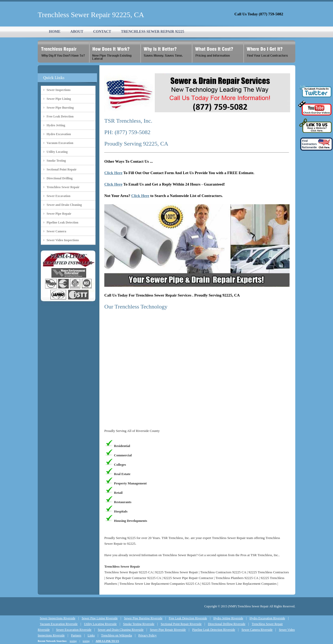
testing (73, 641)
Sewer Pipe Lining (59, 99)
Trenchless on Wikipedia (117, 635)
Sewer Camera (56, 231)
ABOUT (77, 32)
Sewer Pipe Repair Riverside (168, 630)
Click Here (113, 173)
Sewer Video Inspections (63, 240)
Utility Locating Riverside (100, 624)
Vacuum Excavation (60, 143)
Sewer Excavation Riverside (74, 630)
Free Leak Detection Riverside (188, 618)
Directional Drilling (60, 178)
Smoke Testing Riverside (139, 624)
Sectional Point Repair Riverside (181, 624)
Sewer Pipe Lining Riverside (100, 618)
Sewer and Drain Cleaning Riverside (121, 630)
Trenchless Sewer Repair (63, 187)
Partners (76, 635)
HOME (55, 32)
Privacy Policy (148, 635)
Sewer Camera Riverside (257, 630)
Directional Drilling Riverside (227, 624)
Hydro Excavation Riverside (267, 618)
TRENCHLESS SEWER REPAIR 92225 (153, 32)
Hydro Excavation (59, 134)
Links (91, 635)
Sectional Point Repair (62, 169)
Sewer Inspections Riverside (58, 618)
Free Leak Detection (60, 116)
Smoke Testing (56, 161)
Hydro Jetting (56, 125)
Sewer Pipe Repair (59, 214)
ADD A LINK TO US (107, 641)
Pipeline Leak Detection (62, 222)
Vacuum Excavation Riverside (59, 624)
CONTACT (102, 32)
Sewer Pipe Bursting (60, 108)
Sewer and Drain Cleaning (64, 205)
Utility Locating (57, 152)
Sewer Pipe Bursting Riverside (143, 618)
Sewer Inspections (59, 90)
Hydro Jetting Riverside (228, 618)
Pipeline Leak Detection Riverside (214, 630)
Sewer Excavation (58, 196)
